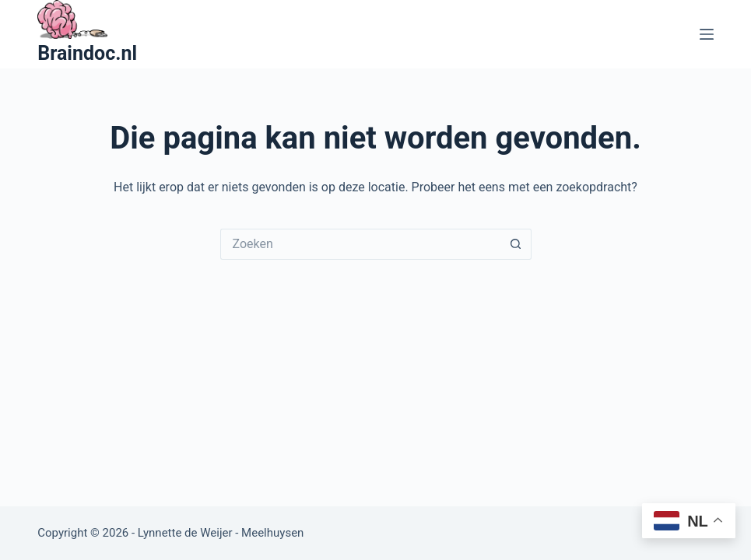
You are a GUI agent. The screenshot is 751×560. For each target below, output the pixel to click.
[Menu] (707, 34)
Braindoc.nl (87, 53)
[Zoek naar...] (360, 244)
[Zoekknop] (516, 244)
